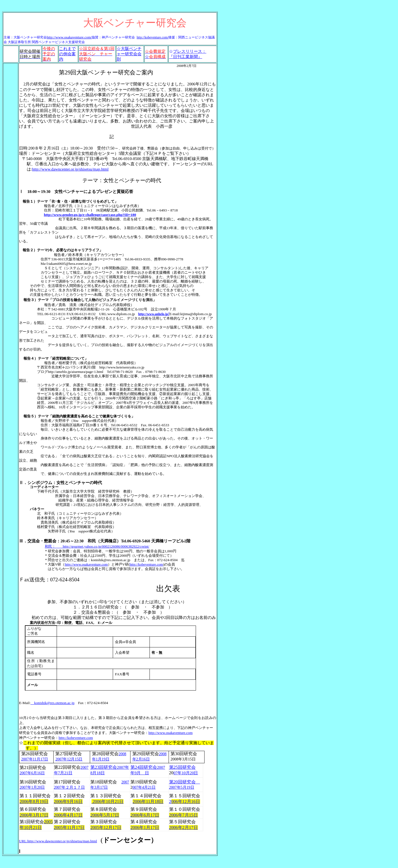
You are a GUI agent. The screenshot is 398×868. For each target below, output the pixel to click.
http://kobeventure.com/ (152, 37)
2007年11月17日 (35, 759)
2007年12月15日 (69, 759)
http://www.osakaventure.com (171, 733)
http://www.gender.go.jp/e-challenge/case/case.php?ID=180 (90, 215)
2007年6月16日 (32, 773)
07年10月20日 (186, 773)
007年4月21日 (144, 787)
